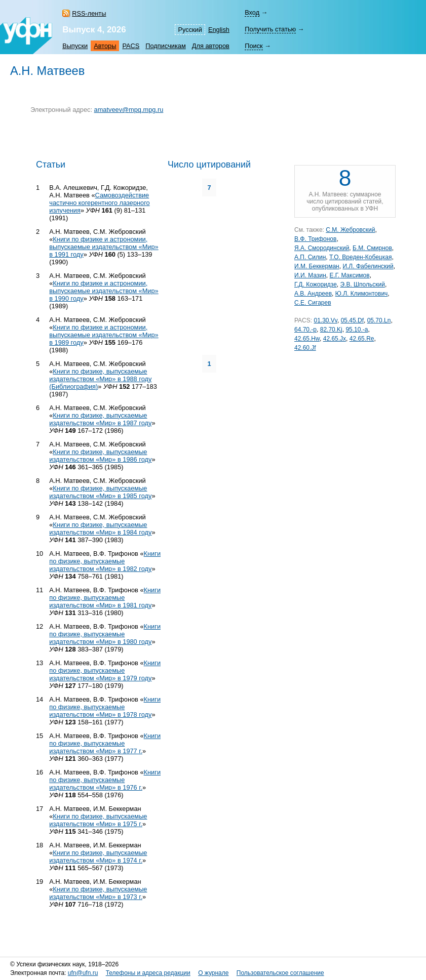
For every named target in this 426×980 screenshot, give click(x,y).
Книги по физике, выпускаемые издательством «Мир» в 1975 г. (98, 820)
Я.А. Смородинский (322, 248)
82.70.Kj (331, 330)
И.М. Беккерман (317, 266)
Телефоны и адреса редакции (148, 973)
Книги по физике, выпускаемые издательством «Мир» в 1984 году (100, 528)
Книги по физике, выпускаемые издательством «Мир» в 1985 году (100, 492)
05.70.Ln (379, 320)
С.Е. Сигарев (313, 303)
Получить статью (270, 29)
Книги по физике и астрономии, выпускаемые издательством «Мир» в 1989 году (104, 335)
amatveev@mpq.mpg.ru (129, 110)
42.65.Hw (307, 339)
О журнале (213, 973)
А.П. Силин (310, 257)
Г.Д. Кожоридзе (316, 284)
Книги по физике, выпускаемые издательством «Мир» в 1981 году (105, 598)
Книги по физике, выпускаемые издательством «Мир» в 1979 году (105, 670)
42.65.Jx (335, 339)
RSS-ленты (89, 13)
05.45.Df (352, 320)
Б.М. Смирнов (372, 248)
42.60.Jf (305, 348)
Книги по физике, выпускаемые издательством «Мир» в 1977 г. (105, 743)
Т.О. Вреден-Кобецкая (360, 257)
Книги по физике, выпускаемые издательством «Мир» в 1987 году (100, 419)
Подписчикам (165, 46)
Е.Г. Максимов (349, 275)
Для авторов (211, 46)
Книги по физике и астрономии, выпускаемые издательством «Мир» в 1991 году (104, 247)
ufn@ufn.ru (83, 973)
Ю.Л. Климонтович (362, 294)
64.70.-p (305, 330)
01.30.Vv (325, 320)
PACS (131, 46)
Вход (252, 12)
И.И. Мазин (310, 275)
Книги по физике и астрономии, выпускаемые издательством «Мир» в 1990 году (104, 291)
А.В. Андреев (313, 294)
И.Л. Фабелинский (368, 266)
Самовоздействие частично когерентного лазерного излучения (99, 203)
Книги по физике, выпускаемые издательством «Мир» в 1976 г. (105, 780)
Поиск (254, 46)
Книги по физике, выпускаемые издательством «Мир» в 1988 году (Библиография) (100, 379)
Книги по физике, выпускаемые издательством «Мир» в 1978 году (105, 707)
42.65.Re (362, 339)
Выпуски (75, 46)
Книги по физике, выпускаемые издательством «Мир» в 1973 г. (98, 893)
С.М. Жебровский (350, 230)
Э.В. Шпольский (362, 284)
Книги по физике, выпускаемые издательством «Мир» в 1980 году (105, 634)
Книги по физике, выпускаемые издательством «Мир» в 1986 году (100, 456)
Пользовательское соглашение (280, 973)
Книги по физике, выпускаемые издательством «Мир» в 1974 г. (98, 856)
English (219, 30)
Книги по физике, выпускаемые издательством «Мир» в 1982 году (105, 561)
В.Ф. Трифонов (315, 239)
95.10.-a (357, 330)
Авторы (105, 46)
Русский (190, 30)
